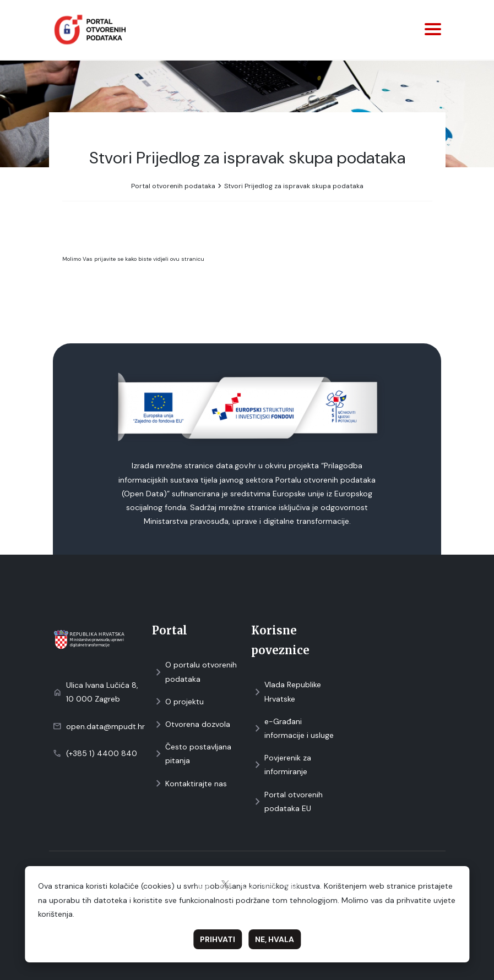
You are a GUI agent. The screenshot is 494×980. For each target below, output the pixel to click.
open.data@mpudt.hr (105, 726)
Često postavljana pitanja (192, 754)
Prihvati (218, 939)
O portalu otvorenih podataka (194, 672)
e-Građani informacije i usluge (292, 728)
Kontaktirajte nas (189, 784)
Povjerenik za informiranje (281, 765)
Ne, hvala (275, 939)
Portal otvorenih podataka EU (287, 801)
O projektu (178, 702)
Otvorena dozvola (191, 724)
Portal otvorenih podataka (173, 186)
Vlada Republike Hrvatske (286, 691)
